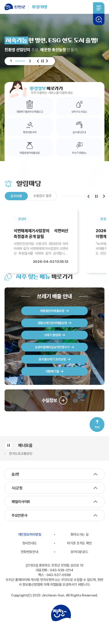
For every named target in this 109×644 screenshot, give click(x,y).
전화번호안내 (29, 552)
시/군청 (17, 488)
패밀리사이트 (21, 502)
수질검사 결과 (42, 196)
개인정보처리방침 (30, 535)
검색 (99, 19)
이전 (38, 61)
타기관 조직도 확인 (79, 543)
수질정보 (49, 400)
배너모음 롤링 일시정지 (9, 445)
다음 (47, 61)
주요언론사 (19, 515)
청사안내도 (30, 543)
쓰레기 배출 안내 (55, 296)
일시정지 (42, 61)
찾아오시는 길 (80, 535)
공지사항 (16, 196)
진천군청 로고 (61, 613)
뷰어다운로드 (79, 552)
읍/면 (15, 474)
